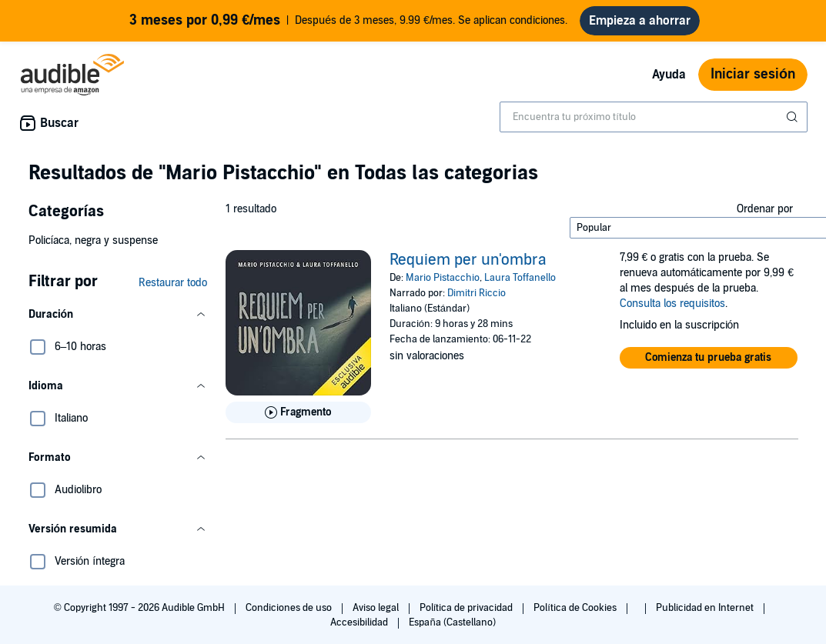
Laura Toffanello (520, 278)
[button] (118, 315)
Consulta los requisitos (672, 304)
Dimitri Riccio (477, 293)
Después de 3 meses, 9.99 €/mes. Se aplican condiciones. (348, 21)
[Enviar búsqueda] (794, 117)
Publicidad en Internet (706, 608)
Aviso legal (377, 608)
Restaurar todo (173, 283)
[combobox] (654, 117)
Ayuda (669, 75)
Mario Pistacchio (443, 278)
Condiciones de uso (290, 608)
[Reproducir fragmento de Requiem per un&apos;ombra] (298, 412)
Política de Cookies (576, 608)
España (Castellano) (452, 622)
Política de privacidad (468, 608)
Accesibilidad (360, 622)
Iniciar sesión (753, 74)
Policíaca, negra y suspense (94, 240)
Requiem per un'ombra (468, 260)
